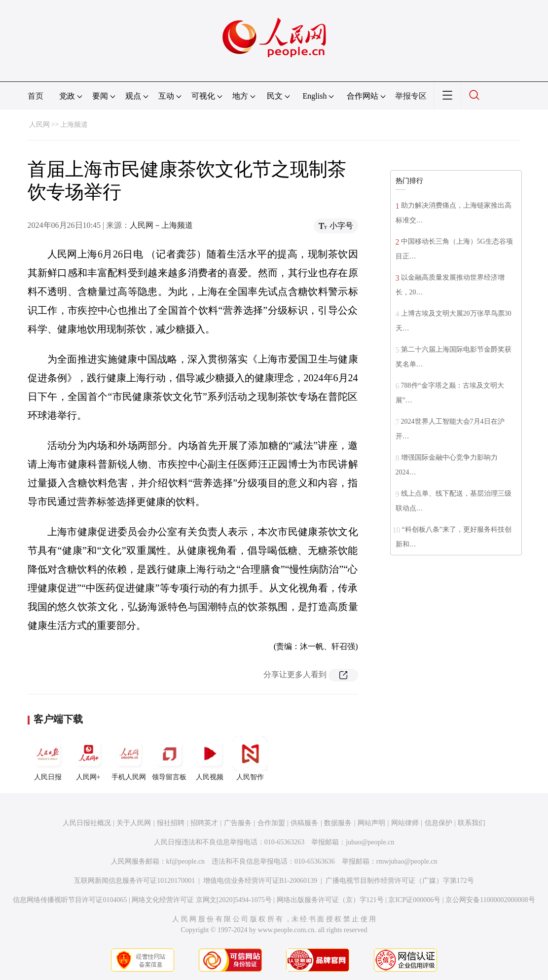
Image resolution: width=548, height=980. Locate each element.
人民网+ (88, 759)
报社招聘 (171, 823)
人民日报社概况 (87, 823)
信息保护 (438, 823)
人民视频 (210, 759)
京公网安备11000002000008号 (490, 900)
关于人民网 (134, 823)
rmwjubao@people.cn (407, 861)
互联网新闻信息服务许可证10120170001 (134, 881)
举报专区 (411, 96)
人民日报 (48, 759)
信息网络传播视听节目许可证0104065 (70, 900)
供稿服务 (304, 823)
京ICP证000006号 (414, 900)
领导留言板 (169, 759)
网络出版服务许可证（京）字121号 (330, 900)
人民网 (39, 125)
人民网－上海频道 (161, 225)
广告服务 (238, 823)
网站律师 (405, 823)
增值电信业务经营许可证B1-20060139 (260, 881)
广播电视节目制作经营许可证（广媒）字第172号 (400, 881)
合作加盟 (271, 823)
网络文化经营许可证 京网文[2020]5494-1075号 (202, 900)
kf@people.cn (186, 861)
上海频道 (74, 125)
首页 (36, 96)
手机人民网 (129, 759)
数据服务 (338, 823)
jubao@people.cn (370, 842)
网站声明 (371, 823)
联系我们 (472, 823)
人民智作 (250, 759)
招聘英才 (204, 823)
